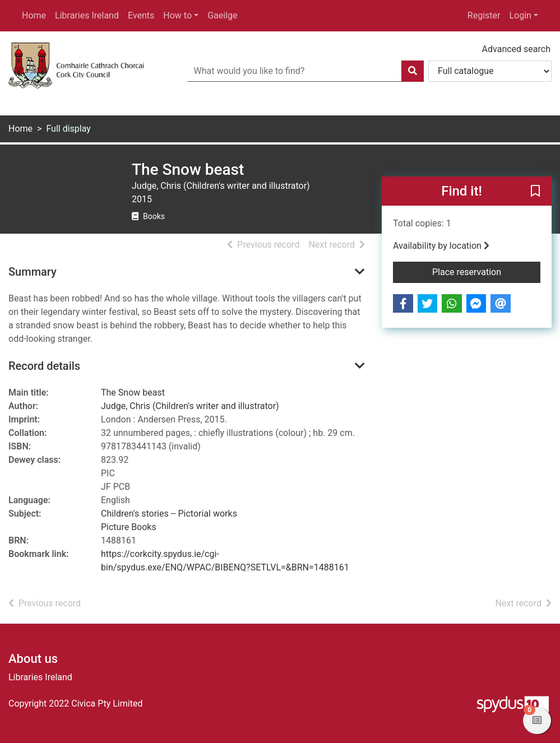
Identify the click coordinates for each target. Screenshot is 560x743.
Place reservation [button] (486, 271)
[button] (535, 192)
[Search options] (490, 71)
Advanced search (516, 49)
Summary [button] (33, 272)
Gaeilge (222, 15)
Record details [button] (44, 366)
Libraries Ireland (87, 15)
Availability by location (441, 246)
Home (34, 15)
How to (177, 15)
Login (520, 15)
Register (484, 15)
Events (141, 15)
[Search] (413, 71)
